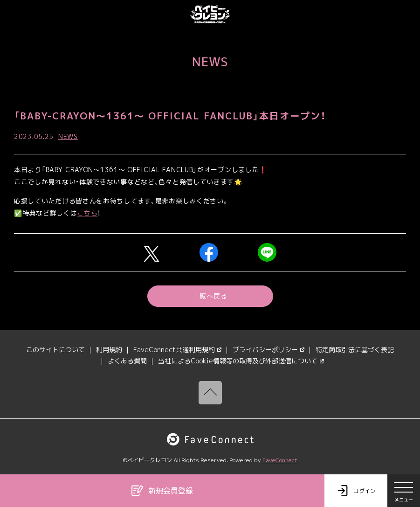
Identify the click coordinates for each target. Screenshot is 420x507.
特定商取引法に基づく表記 (355, 350)
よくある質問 (127, 361)
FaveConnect (280, 460)
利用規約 (109, 350)
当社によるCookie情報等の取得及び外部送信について (241, 361)
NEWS (68, 136)
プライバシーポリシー (269, 350)
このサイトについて (55, 350)
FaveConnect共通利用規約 (177, 350)
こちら (87, 213)
